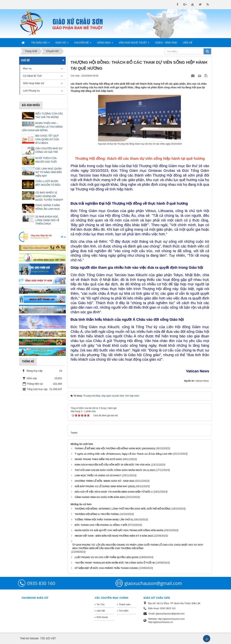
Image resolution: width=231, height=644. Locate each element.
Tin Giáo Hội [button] (40, 44)
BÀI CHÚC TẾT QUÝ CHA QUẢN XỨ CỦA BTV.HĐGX (47, 139)
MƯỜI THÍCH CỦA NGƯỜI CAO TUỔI (46, 160)
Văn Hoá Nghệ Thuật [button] (134, 44)
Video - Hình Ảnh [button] (166, 43)
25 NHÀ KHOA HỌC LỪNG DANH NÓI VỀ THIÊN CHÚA (47, 220)
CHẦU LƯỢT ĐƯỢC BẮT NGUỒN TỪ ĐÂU (48, 183)
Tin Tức (101, 604)
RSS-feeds (102, 617)
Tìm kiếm (124, 611)
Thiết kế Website (29, 638)
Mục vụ (27, 68)
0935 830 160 (41, 583)
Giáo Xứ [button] (62, 44)
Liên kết (101, 611)
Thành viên (125, 604)
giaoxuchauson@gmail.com (153, 583)
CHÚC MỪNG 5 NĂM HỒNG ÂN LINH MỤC (48, 207)
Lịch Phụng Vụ (31, 91)
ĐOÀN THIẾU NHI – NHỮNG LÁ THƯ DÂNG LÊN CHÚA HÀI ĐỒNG (42, 127)
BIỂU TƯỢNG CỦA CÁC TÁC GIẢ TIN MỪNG (49, 115)
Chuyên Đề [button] (83, 44)
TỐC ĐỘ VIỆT (48, 638)
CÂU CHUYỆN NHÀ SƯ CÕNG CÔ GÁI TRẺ (49, 150)
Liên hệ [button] (187, 43)
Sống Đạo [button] (105, 44)
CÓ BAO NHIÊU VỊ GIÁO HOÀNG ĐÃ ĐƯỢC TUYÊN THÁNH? (49, 196)
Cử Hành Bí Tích (32, 76)
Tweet (74, 433)
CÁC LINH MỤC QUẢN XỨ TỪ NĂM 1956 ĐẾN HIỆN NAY (49, 172)
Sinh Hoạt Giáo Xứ (33, 83)
